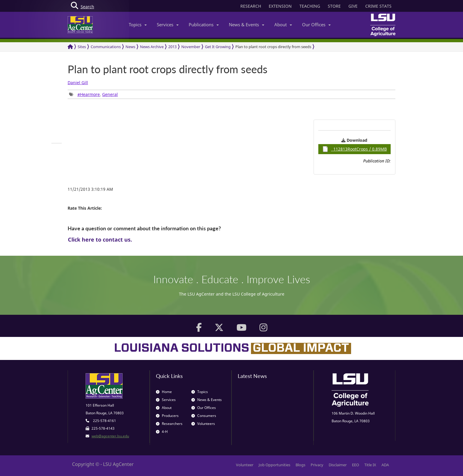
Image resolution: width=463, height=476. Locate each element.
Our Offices (316, 25)
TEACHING (310, 6)
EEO (356, 465)
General (110, 94)
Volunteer (245, 465)
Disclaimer (338, 465)
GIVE (353, 6)
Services (168, 25)
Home (164, 392)
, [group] (93, 94)
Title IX (370, 465)
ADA (385, 465)
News (130, 47)
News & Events (247, 25)
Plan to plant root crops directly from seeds (273, 47)
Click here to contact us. (100, 239)
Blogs (300, 465)
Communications (106, 47)
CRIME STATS (378, 6)
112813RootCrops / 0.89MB (354, 149)
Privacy (317, 465)
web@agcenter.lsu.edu (110, 436)
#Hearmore (89, 94)
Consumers (204, 416)
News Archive (152, 47)
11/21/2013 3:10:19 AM (90, 189)
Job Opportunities (274, 465)
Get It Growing (218, 47)
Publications (204, 25)
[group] (57, 143)
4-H (162, 432)
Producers (167, 416)
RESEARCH (251, 6)
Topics (138, 25)
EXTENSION (280, 6)
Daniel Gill (78, 83)
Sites (82, 47)
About (283, 25)
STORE (334, 6)
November (191, 47)
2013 (172, 47)
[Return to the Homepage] (70, 47)
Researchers (169, 424)
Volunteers (203, 424)
